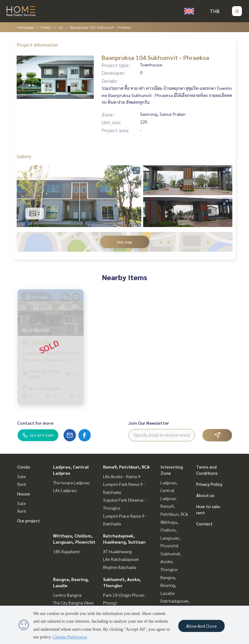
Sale (22, 476)
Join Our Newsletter (149, 423)
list (61, 27)
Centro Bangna (67, 595)
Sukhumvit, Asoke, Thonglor (171, 561)
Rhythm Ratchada (120, 567)
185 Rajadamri (67, 551)
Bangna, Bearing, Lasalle (168, 585)
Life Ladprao (65, 490)
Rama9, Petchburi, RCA (126, 467)
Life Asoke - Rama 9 (122, 476)
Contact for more (35, 423)
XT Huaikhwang (117, 551)
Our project (29, 520)
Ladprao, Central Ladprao (169, 490)
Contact (204, 524)
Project (46, 27)
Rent (22, 484)
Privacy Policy (209, 484)
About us (205, 495)
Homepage (25, 27)
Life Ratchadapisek (121, 559)
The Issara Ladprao (71, 482)
